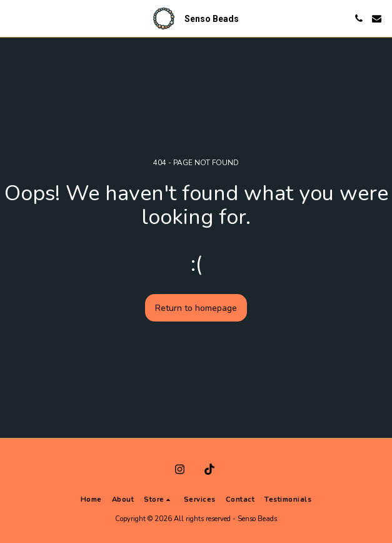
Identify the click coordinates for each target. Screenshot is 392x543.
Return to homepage (196, 308)
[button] (14, 18)
